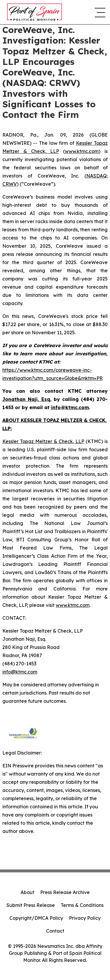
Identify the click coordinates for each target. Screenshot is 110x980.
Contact (55, 931)
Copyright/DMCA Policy (36, 918)
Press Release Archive (65, 892)
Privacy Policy (85, 918)
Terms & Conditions (82, 905)
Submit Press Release (31, 905)
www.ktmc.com (82, 151)
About (27, 892)
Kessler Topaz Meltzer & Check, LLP (43, 441)
